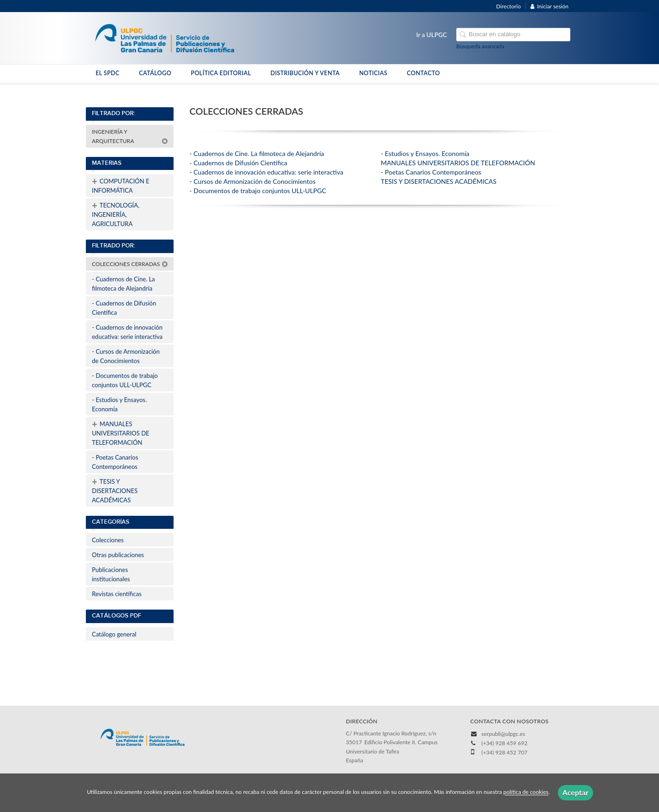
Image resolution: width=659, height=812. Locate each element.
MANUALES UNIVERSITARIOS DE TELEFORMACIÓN (121, 432)
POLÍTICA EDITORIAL (221, 73)
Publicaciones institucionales (111, 574)
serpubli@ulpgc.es (503, 734)
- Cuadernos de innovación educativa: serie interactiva (127, 332)
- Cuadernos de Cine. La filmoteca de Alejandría (123, 284)
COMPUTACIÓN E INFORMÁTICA (121, 185)
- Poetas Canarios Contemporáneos (115, 462)
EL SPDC (107, 73)
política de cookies (526, 792)
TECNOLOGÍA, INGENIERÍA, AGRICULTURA (116, 214)
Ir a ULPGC (432, 35)
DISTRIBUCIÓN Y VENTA (305, 73)
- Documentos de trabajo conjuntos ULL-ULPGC (125, 380)
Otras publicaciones (118, 555)
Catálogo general (114, 634)
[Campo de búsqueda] (513, 35)
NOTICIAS (373, 73)
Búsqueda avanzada (480, 46)
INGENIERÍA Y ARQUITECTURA (130, 136)
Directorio (508, 6)
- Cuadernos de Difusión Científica (124, 308)
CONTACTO (423, 73)
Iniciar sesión (549, 6)
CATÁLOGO (155, 73)
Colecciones (108, 540)
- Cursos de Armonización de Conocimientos (126, 356)
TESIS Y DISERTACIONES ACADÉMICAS (115, 490)
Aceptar (575, 792)
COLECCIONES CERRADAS (130, 264)
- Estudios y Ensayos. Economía (119, 404)
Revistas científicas (117, 594)
